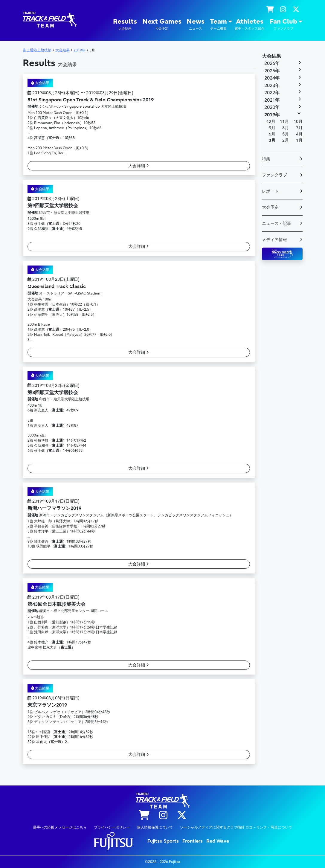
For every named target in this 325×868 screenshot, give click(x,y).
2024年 (272, 78)
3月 (272, 140)
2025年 (272, 71)
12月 (271, 122)
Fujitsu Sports (163, 841)
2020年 (272, 107)
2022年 (272, 93)
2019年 (272, 115)
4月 (299, 134)
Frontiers (193, 841)
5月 (286, 134)
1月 (299, 140)
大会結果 (40, 83)
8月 (286, 128)
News (196, 24)
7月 (299, 128)
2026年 (272, 63)
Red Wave (218, 841)
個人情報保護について (155, 827)
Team (218, 24)
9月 (272, 128)
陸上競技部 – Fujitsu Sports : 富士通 (50, 20)
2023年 (272, 86)
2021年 (272, 100)
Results (125, 24)
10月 (298, 122)
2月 (286, 140)
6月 (272, 134)
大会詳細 (139, 166)
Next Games (162, 24)
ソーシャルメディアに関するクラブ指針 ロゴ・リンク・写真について (236, 827)
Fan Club (283, 24)
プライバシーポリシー (112, 827)
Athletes (250, 24)
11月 (284, 122)
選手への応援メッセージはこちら (60, 827)
